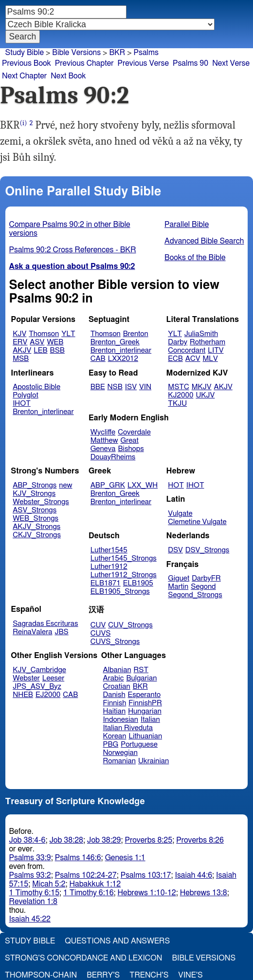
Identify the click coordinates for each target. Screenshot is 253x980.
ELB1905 (138, 583)
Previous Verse (143, 63)
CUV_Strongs (130, 625)
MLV (210, 359)
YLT (68, 334)
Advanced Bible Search (204, 241)
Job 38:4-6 (27, 840)
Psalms (146, 53)
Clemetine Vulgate (197, 522)
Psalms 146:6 (78, 858)
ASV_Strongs (35, 510)
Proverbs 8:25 (149, 840)
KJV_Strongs (34, 494)
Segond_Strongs (195, 595)
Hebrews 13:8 (204, 893)
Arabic (114, 678)
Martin (178, 587)
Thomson (44, 334)
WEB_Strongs (36, 518)
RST (141, 670)
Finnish (115, 703)
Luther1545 (109, 550)
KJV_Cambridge (39, 670)
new (65, 485)
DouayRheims (113, 457)
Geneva (103, 449)
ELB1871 (106, 583)
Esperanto (145, 695)
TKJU (177, 404)
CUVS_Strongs (115, 642)
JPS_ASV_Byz (37, 687)
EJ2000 (48, 695)
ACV (193, 359)
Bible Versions (76, 53)
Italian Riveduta (128, 728)
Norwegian (120, 753)
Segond (203, 587)
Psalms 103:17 (146, 875)
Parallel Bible (187, 225)
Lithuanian (145, 736)
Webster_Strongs (41, 502)
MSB (21, 359)
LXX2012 (123, 359)
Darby (178, 342)
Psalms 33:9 (30, 858)
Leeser (53, 678)
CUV (98, 625)
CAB (98, 359)
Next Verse (231, 63)
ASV (37, 342)
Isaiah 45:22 (30, 919)
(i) (24, 123)
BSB (57, 350)
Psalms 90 (190, 63)
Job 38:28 (66, 840)
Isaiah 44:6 (194, 875)
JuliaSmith (201, 334)
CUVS (101, 633)
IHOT (22, 404)
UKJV (205, 395)
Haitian (115, 711)
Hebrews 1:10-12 (147, 893)
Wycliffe (103, 432)
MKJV (202, 387)
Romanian (119, 761)
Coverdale (134, 432)
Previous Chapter (84, 63)
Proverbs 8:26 (200, 840)
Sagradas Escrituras (45, 624)
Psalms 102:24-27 (86, 875)
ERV (20, 342)
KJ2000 (181, 395)
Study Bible (25, 53)
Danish (114, 695)
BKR (140, 687)
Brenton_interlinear (121, 350)
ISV (131, 387)
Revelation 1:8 (33, 902)
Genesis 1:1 (125, 858)
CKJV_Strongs (37, 535)
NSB (115, 387)
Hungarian (145, 711)
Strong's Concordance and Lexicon (83, 958)
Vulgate (180, 514)
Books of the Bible (195, 258)
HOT (176, 485)
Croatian (117, 687)
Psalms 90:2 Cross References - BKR (73, 250)
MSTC (178, 387)
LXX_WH (143, 485)
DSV (175, 550)
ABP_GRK (108, 485)
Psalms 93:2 (30, 875)
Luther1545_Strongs (124, 558)
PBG (111, 744)
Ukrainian (154, 761)
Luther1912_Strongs (124, 575)
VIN (145, 387)
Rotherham (208, 342)
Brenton (136, 334)
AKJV (22, 350)
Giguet (179, 578)
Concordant (187, 350)
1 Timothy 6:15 (35, 893)
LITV (216, 350)
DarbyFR (206, 578)
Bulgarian (141, 678)
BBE (98, 387)
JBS (61, 632)
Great (130, 441)
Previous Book (27, 63)
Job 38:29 (104, 840)
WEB (55, 342)
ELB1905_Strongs (120, 592)
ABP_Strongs (35, 485)
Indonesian (121, 720)
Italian (150, 720)
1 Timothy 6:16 (89, 893)
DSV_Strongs (208, 550)
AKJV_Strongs (36, 527)
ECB (175, 359)
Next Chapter (24, 76)
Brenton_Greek (115, 342)
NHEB (23, 695)
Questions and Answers (117, 941)
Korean (115, 736)
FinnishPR (145, 703)
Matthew (104, 441)
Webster (26, 678)
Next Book (68, 76)
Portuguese (139, 744)
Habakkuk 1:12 (95, 884)
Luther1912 (109, 567)
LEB (40, 350)
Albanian (117, 670)
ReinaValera (32, 632)
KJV (19, 334)
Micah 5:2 (49, 884)
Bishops (131, 449)
